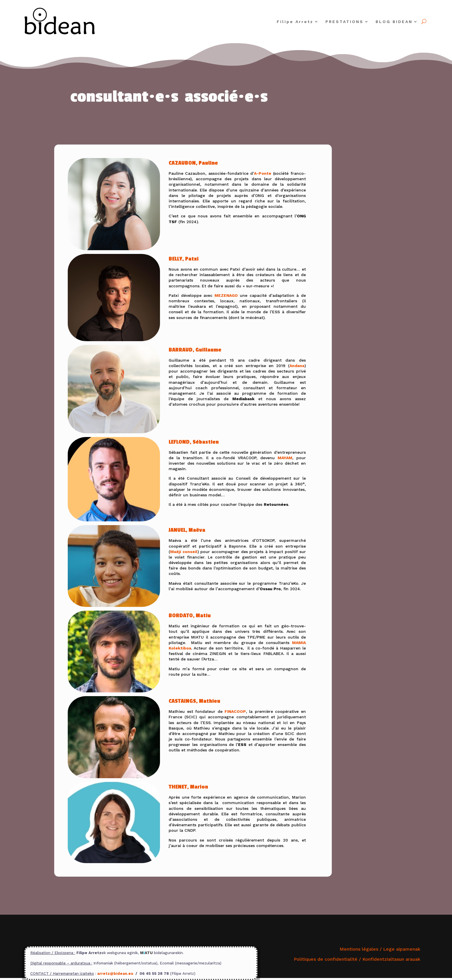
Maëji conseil (184, 552)
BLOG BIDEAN (394, 22)
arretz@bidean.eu (115, 974)
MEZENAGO (226, 295)
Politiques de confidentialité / (357, 959)
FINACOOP (235, 711)
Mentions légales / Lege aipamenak (380, 949)
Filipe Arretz (295, 22)
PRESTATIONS (344, 22)
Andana (297, 366)
